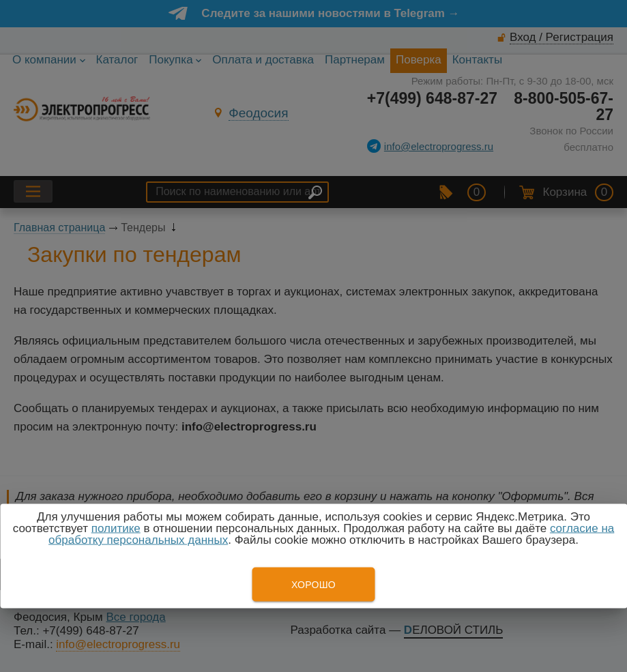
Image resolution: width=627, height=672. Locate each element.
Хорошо (313, 585)
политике (116, 528)
